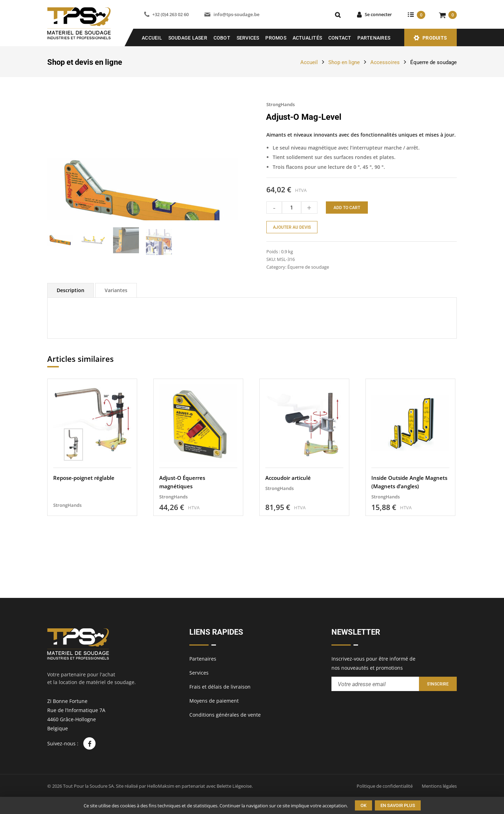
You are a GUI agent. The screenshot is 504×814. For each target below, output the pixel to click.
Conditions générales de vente (225, 715)
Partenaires (374, 38)
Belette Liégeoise (234, 786)
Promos (276, 38)
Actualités (307, 38)
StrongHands (281, 104)
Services (248, 38)
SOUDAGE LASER (188, 38)
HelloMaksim (161, 786)
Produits (435, 38)
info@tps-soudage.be (236, 14)
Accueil (152, 38)
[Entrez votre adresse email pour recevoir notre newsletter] (375, 684)
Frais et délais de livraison (220, 687)
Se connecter (378, 14)
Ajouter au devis (292, 227)
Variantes (116, 348)
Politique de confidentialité (385, 786)
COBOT (222, 38)
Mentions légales (439, 786)
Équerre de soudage (433, 62)
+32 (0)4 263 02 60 (170, 14)
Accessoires (385, 62)
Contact (340, 38)
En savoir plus (398, 805)
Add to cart (347, 208)
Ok (363, 805)
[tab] (71, 348)
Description (71, 348)
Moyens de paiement (214, 701)
